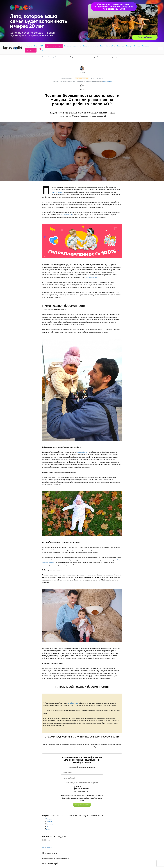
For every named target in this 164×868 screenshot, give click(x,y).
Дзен (48, 829)
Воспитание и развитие (82, 790)
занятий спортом (58, 192)
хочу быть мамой (74, 703)
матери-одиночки (91, 277)
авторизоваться (107, 82)
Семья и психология (82, 792)
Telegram (49, 819)
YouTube (49, 821)
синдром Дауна (82, 452)
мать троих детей (66, 215)
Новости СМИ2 (47, 847)
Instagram (50, 824)
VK (47, 827)
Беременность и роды (82, 788)
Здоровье (82, 786)
